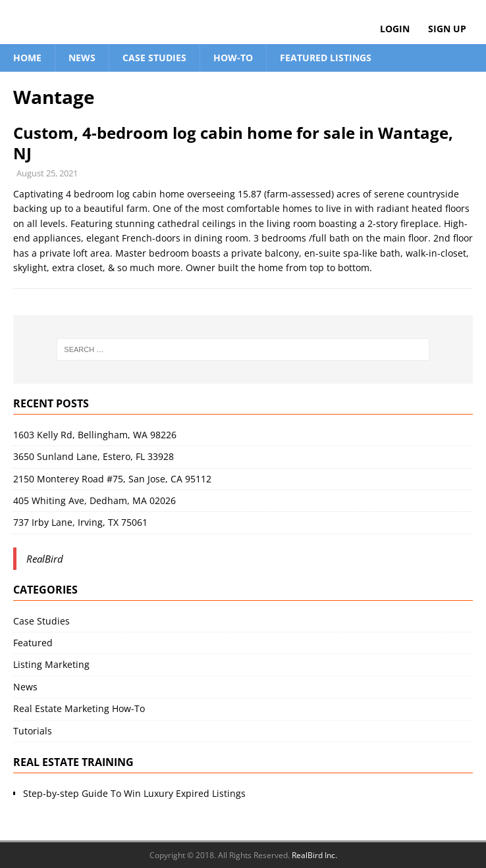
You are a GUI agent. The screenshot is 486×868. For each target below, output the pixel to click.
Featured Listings (326, 58)
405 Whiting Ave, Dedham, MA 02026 (94, 500)
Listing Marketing (51, 664)
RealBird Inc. (314, 855)
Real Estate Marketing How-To (79, 708)
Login (395, 29)
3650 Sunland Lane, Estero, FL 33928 (94, 456)
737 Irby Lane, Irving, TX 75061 (80, 522)
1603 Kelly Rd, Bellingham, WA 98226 (95, 435)
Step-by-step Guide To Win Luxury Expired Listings (134, 793)
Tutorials (33, 731)
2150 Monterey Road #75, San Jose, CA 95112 (112, 479)
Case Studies (154, 58)
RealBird (45, 559)
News (82, 58)
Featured (33, 643)
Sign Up (447, 29)
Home (27, 58)
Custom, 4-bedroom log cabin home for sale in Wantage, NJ (233, 143)
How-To (233, 58)
